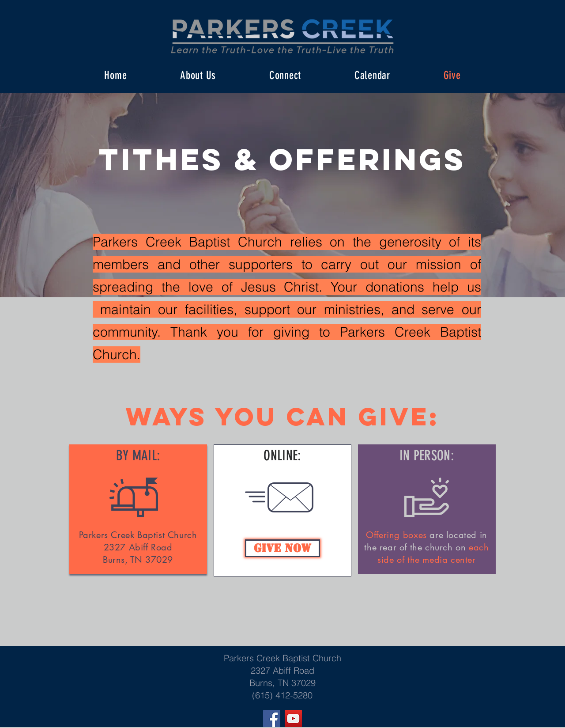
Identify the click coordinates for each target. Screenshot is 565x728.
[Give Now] (282, 548)
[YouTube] (293, 719)
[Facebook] (272, 719)
